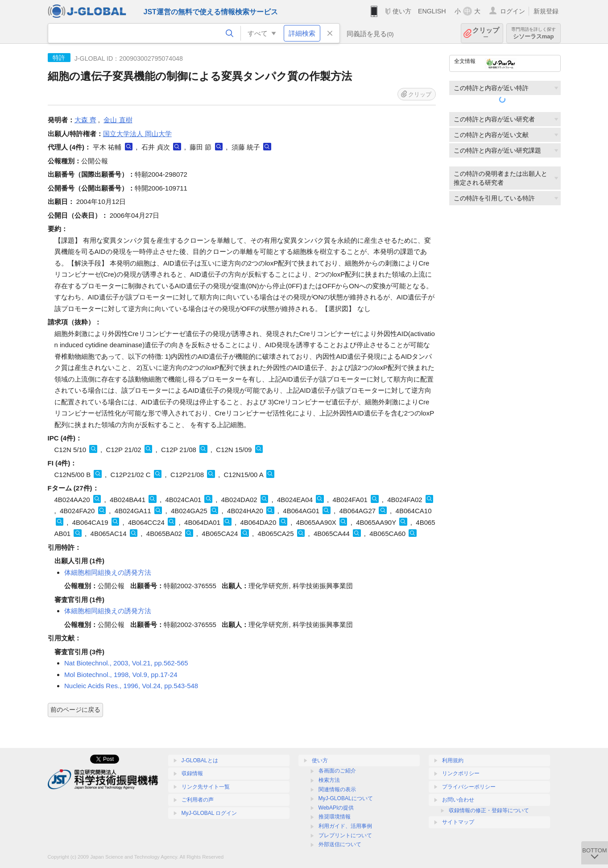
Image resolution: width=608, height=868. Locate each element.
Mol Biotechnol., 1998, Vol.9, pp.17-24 (121, 675)
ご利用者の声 (198, 800)
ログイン (513, 11)
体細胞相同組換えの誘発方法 (108, 572)
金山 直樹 (118, 120)
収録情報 (192, 773)
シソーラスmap (534, 33)
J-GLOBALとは (200, 760)
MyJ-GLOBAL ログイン (209, 813)
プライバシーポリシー (469, 787)
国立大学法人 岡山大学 (137, 134)
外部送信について (340, 844)
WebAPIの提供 (336, 808)
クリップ (486, 33)
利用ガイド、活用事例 (345, 826)
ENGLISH (432, 11)
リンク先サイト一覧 (206, 787)
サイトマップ (458, 822)
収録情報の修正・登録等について (489, 810)
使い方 (402, 11)
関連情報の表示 (337, 789)
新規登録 (546, 11)
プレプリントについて (345, 835)
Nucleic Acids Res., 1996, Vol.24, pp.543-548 (131, 686)
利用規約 (453, 760)
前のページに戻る (75, 710)
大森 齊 (85, 120)
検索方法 (329, 780)
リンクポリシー (461, 773)
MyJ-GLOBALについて (346, 798)
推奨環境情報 (335, 817)
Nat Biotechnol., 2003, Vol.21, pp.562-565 (126, 663)
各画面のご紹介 (337, 771)
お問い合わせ (458, 800)
